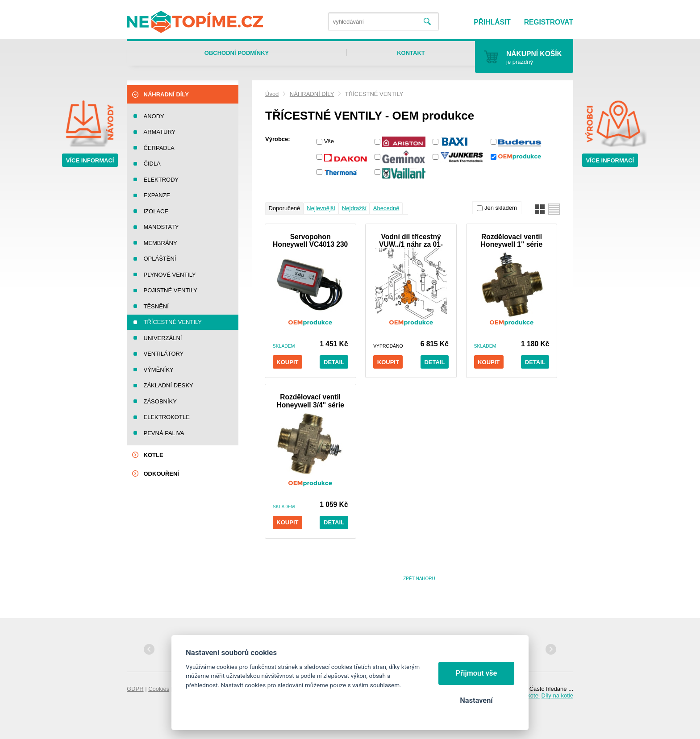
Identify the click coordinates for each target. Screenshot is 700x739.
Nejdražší (354, 208)
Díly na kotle (557, 695)
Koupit (287, 362)
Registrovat (549, 22)
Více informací (90, 160)
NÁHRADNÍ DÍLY (312, 94)
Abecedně (386, 208)
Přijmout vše (477, 673)
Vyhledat (427, 22)
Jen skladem (501, 208)
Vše (329, 141)
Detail (334, 362)
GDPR (135, 689)
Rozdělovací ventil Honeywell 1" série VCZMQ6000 (512, 241)
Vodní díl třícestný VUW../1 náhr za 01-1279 (411, 241)
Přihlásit (492, 22)
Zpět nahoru (419, 579)
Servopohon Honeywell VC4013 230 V (310, 241)
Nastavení (476, 700)
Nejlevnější (321, 208)
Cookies (159, 689)
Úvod (272, 94)
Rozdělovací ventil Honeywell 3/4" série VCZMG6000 (310, 401)
